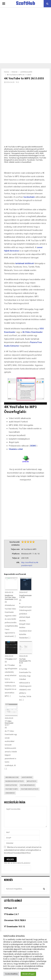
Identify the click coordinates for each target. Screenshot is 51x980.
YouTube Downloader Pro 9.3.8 (25, 661)
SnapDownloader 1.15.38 (25, 596)
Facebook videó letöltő (14, 781)
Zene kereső (10, 793)
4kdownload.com (12, 777)
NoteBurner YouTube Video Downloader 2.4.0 (11, 597)
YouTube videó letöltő (30, 789)
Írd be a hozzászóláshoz (17, 863)
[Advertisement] (26, 35)
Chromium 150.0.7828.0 (15, 920)
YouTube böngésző (27, 785)
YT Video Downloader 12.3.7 (9, 723)
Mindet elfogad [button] (28, 974)
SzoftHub (26, 4)
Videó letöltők (11, 785)
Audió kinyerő (27, 777)
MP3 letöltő (32, 781)
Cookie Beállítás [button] (11, 974)
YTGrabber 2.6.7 (11, 659)
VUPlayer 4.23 (10, 908)
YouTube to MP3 (11, 789)
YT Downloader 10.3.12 (14, 927)
